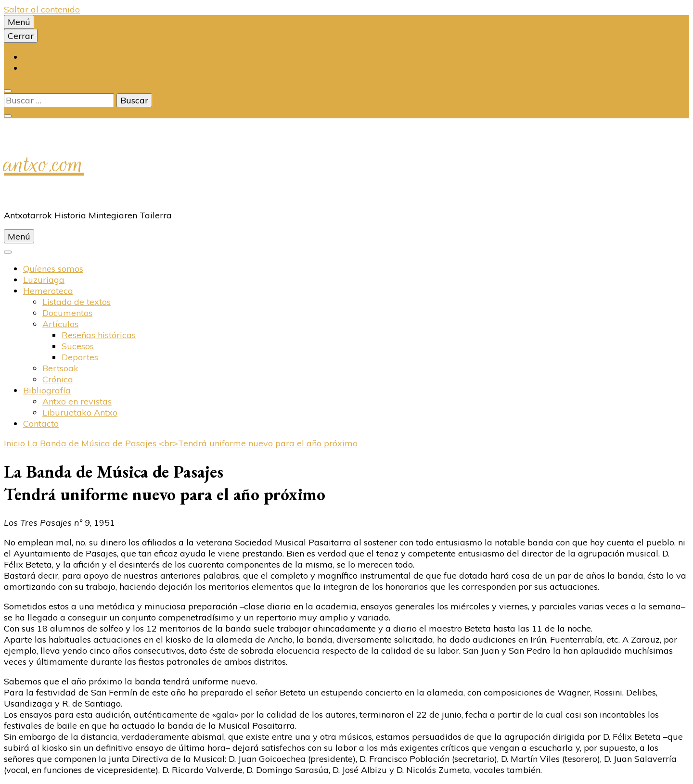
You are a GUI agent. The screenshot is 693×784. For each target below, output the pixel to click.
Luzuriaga (44, 280)
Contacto (41, 424)
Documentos (67, 313)
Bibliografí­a (47, 390)
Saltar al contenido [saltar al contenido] (42, 9)
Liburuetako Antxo (80, 412)
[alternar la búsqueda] (8, 91)
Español (39, 68)
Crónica (58, 379)
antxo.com (44, 164)
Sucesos (78, 346)
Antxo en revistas (77, 401)
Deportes (80, 357)
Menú (19, 22)
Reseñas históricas (99, 335)
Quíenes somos (53, 269)
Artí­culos (60, 324)
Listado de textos (77, 302)
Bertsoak (60, 368)
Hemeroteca (48, 291)
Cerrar (21, 36)
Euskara (40, 57)
